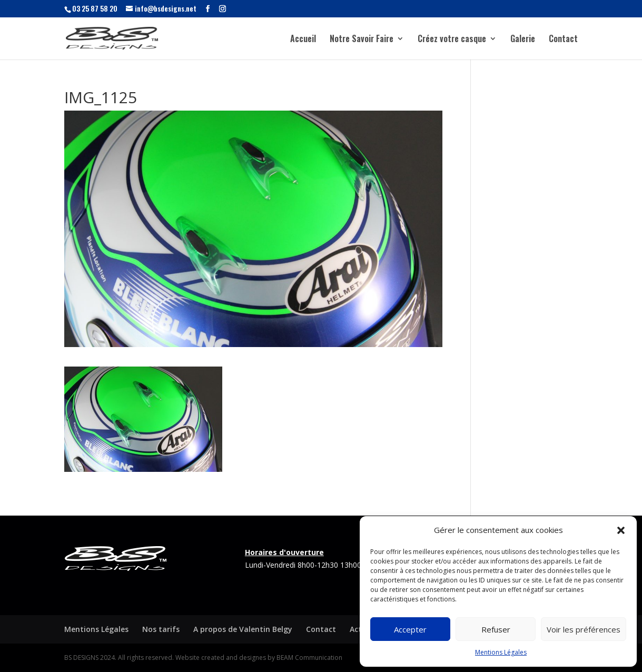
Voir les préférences (584, 629)
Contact (563, 40)
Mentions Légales (501, 652)
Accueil (303, 40)
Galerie (523, 40)
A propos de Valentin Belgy (243, 629)
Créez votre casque (452, 40)
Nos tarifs (161, 629)
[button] (621, 530)
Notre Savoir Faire (362, 40)
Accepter (410, 629)
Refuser (496, 629)
